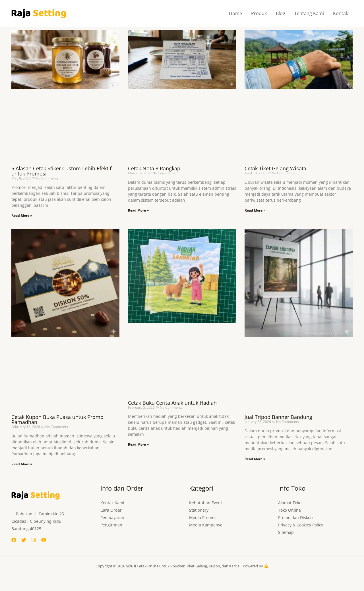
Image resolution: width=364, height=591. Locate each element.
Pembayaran (112, 517)
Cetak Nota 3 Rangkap (154, 168)
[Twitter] (24, 540)
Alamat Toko (290, 503)
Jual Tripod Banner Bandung (278, 417)
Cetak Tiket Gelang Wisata (275, 168)
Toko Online (289, 510)
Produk (259, 13)
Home (235, 13)
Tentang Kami (309, 13)
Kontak (341, 13)
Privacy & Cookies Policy (301, 525)
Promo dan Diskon (295, 517)
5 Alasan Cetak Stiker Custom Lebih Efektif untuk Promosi (61, 171)
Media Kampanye (206, 525)
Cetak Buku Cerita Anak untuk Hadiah (172, 403)
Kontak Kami (112, 503)
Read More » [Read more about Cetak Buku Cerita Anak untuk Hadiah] (138, 444)
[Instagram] (34, 540)
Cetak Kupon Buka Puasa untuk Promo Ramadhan (57, 420)
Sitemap (286, 532)
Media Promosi (203, 517)
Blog (281, 13)
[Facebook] (14, 540)
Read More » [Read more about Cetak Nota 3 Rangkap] (138, 210)
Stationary (199, 510)
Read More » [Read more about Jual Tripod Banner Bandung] (255, 459)
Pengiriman (111, 525)
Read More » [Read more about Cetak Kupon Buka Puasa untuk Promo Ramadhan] (22, 464)
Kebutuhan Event (206, 503)
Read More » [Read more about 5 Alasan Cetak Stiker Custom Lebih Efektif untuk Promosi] (22, 215)
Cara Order (111, 510)
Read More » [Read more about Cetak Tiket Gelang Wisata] (255, 210)
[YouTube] (44, 540)
